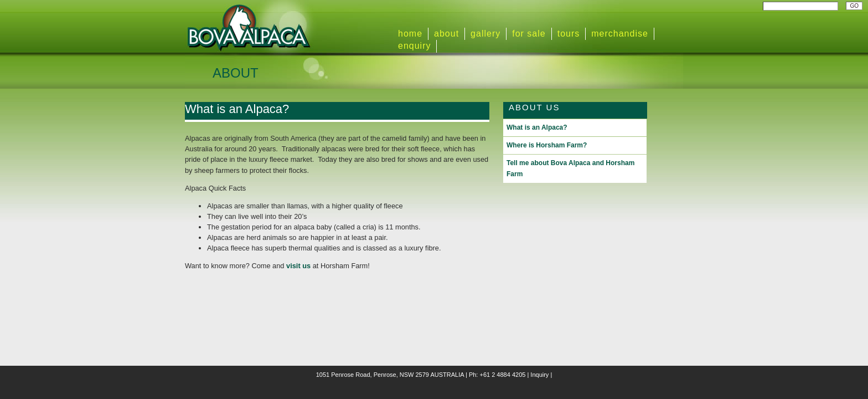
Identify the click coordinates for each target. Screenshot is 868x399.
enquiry (414, 46)
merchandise (620, 34)
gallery (485, 34)
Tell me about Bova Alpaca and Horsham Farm (570, 168)
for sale (529, 34)
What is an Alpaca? (237, 109)
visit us (298, 266)
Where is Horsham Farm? (547, 145)
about (446, 34)
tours (569, 34)
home (410, 34)
